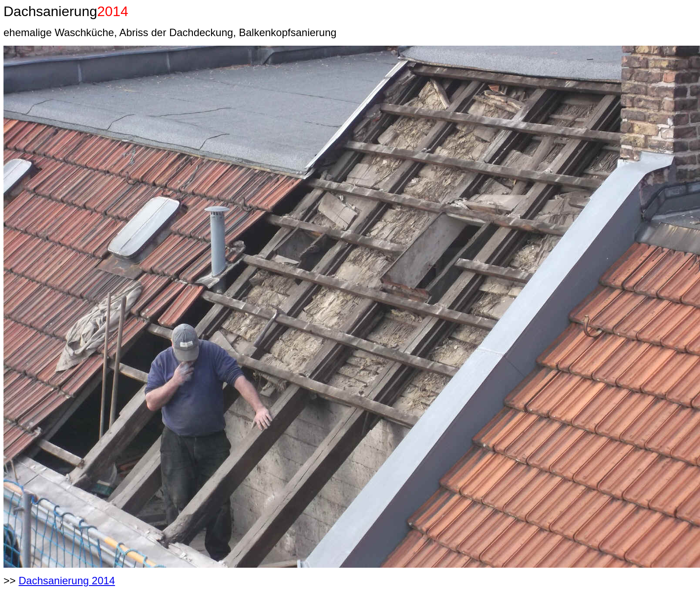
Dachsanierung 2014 (67, 581)
